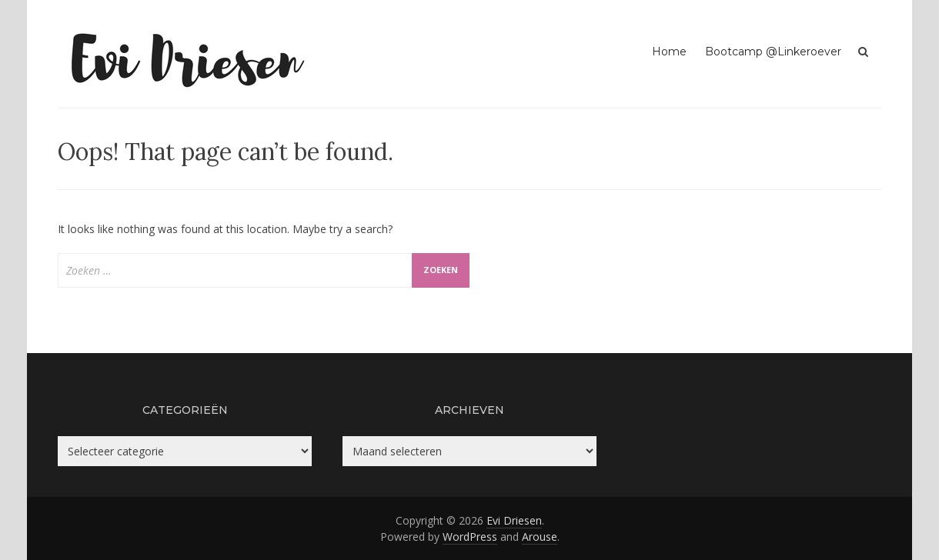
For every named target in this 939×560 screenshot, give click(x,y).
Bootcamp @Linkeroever (773, 52)
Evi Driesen (514, 520)
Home (669, 52)
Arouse (540, 537)
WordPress (470, 537)
